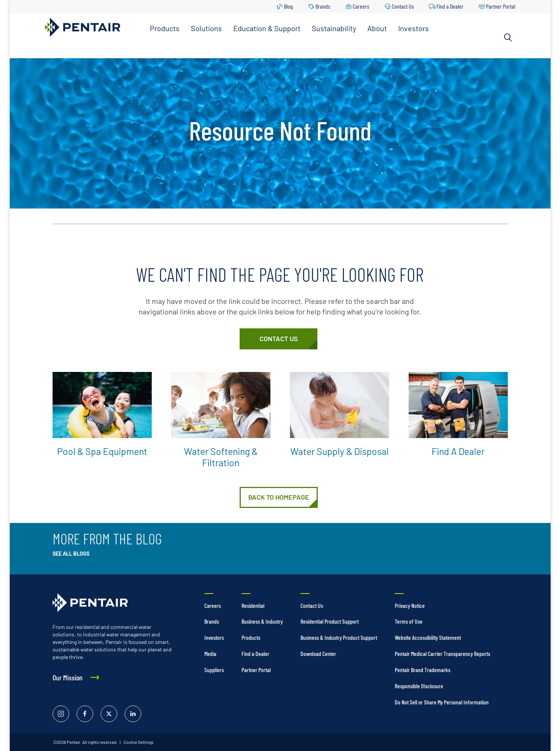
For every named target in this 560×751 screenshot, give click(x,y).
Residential (253, 605)
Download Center (318, 654)
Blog (288, 6)
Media (210, 654)
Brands (323, 6)
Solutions (206, 28)
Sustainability (334, 28)
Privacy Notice (410, 605)
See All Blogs (71, 554)
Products (165, 28)
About (377, 28)
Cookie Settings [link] (138, 742)
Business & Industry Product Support (339, 637)
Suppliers (214, 670)
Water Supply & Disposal (340, 451)
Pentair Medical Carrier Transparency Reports (442, 654)
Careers (361, 6)
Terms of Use (409, 621)
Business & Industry (262, 621)
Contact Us (403, 6)
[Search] (508, 38)
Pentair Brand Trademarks (423, 670)
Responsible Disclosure (419, 686)
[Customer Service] (278, 339)
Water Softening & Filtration (221, 457)
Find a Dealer (450, 6)
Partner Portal (501, 6)
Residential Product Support (330, 621)
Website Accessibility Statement (428, 637)
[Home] (279, 497)
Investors (414, 28)
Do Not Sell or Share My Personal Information (442, 702)
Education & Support (267, 28)
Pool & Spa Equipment (102, 451)
